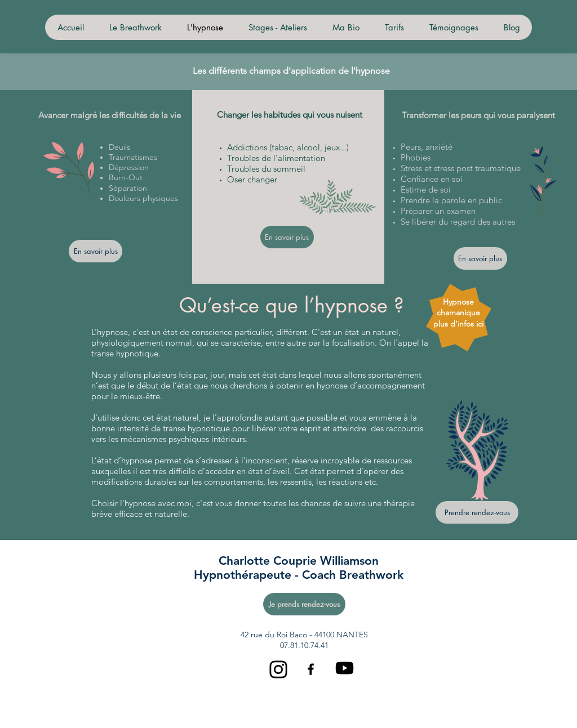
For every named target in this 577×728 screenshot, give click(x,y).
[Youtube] (345, 668)
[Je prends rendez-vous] (304, 604)
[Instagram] (278, 669)
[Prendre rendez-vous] (477, 512)
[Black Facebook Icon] (311, 669)
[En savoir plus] (96, 251)
